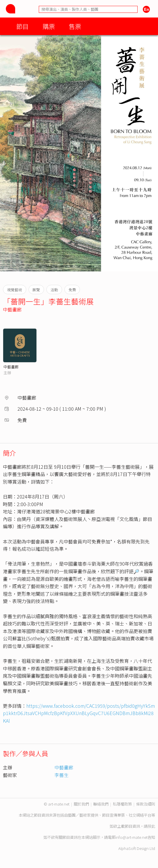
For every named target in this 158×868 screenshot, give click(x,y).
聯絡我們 (101, 804)
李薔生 (62, 775)
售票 (75, 26)
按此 (151, 826)
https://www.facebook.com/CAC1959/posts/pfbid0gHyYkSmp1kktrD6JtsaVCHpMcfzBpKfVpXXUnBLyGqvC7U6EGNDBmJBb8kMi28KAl (79, 713)
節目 (22, 26)
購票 (49, 26)
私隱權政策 (122, 804)
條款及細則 (146, 804)
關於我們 (81, 804)
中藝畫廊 (12, 309)
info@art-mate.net (131, 837)
